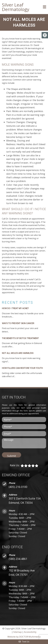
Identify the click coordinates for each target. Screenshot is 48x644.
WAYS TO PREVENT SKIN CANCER (18, 323)
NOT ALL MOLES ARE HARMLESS (18, 353)
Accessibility (30, 632)
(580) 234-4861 (18, 559)
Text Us (24, 642)
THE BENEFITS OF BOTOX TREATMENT (20, 338)
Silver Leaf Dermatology (16, 7)
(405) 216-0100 (18, 487)
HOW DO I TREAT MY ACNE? (15, 308)
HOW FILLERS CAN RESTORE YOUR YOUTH (22, 368)
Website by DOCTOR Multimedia (24, 637)
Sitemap (18, 632)
